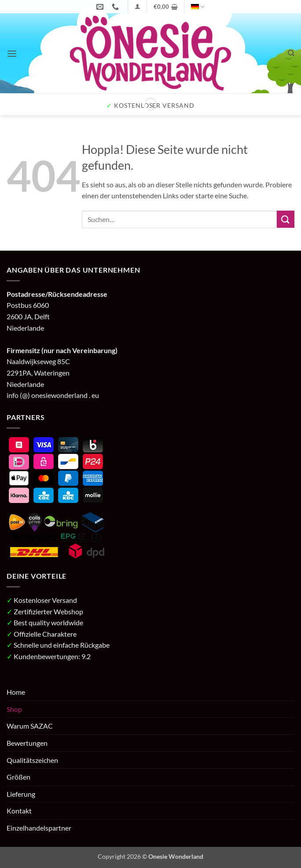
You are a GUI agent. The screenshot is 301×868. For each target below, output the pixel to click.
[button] (138, 6)
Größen (18, 777)
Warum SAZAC (30, 726)
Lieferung (21, 794)
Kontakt (19, 811)
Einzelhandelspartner (39, 828)
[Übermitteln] (286, 219)
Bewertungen (27, 743)
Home (16, 692)
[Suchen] (291, 53)
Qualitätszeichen (32, 760)
